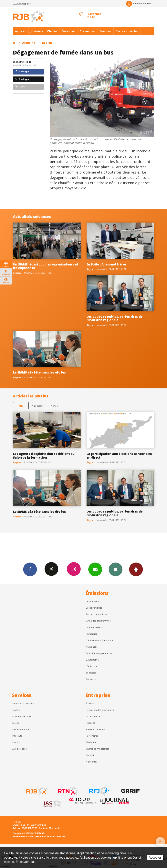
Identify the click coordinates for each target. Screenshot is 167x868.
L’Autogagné (92, 660)
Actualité (29, 43)
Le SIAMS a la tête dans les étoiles (39, 372)
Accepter (155, 858)
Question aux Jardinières (99, 653)
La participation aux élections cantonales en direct (119, 456)
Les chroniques (94, 608)
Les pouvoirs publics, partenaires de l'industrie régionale (115, 318)
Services (106, 31)
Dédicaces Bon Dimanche (99, 640)
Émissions (68, 31)
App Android (136, 569)
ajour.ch (21, 31)
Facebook (30, 569)
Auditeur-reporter (138, 4)
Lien (20, 87)
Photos (52, 31)
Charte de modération (98, 749)
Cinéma (16, 710)
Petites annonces (21, 729)
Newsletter (92, 762)
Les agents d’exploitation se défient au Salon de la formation (44, 456)
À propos (91, 703)
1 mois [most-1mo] (55, 406)
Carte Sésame (93, 716)
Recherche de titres (96, 614)
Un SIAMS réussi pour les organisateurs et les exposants (46, 266)
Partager (22, 71)
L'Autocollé (92, 666)
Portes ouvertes (127, 31)
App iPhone (116, 569)
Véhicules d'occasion (23, 703)
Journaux (37, 31)
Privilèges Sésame (22, 716)
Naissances (92, 647)
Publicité (91, 723)
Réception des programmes (101, 710)
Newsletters (95, 569)
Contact (90, 755)
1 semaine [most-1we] (38, 406)
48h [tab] (21, 406)
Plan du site (55, 828)
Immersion (92, 634)
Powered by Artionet (23, 836)
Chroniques (88, 31)
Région (47, 43)
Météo (16, 723)
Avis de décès (19, 749)
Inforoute (17, 736)
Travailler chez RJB (95, 729)
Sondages (91, 673)
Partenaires (92, 736)
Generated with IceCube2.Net (50, 836)
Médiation (91, 742)
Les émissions (93, 601)
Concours (91, 679)
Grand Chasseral (95, 627)
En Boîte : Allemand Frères (107, 264)
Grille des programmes (98, 621)
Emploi (16, 742)
